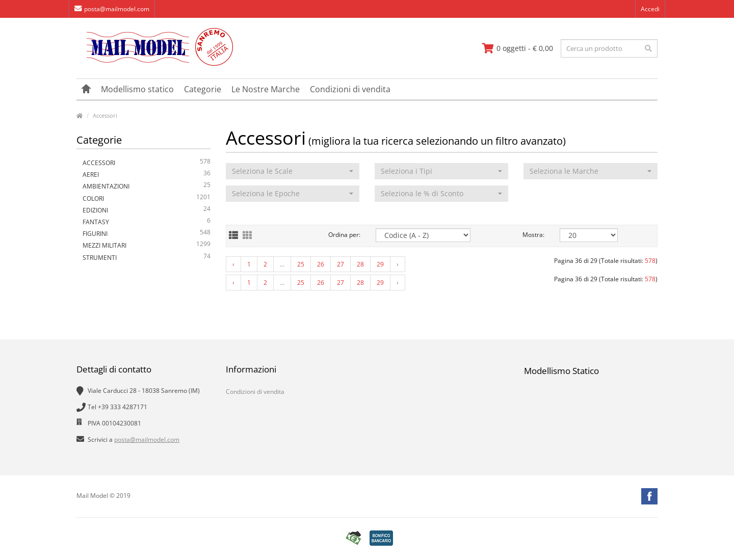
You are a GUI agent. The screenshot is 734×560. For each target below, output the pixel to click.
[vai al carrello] (518, 48)
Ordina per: (344, 235)
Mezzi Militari (147, 245)
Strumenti (147, 258)
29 (380, 264)
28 (360, 264)
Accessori (105, 115)
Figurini (147, 234)
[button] (293, 171)
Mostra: (533, 235)
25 (301, 264)
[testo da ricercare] (609, 48)
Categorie (203, 89)
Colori (147, 198)
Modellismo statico (137, 89)
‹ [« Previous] (233, 264)
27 (340, 264)
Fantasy (147, 222)
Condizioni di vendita (350, 89)
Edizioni (147, 210)
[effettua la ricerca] (648, 48)
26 (321, 264)
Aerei (147, 175)
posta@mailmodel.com (112, 9)
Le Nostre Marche (266, 89)
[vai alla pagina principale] (155, 63)
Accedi (650, 9)
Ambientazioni (147, 186)
